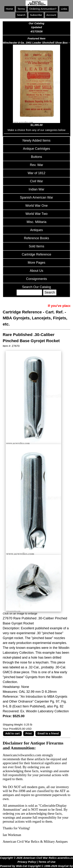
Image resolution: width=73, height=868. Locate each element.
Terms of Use (47, 862)
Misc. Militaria (36, 222)
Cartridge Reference (36, 254)
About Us (36, 271)
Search (21, 15)
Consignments (36, 279)
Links (64, 9)
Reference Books (36, 238)
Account (51, 15)
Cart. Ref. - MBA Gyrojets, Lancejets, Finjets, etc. (35, 318)
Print (29, 733)
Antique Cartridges (36, 149)
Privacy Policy (27, 862)
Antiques (36, 230)
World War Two (36, 214)
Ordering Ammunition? (43, 9)
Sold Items (36, 246)
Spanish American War (36, 197)
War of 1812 (36, 173)
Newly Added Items (36, 141)
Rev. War (36, 165)
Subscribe (36, 15)
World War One (36, 206)
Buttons (36, 157)
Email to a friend (48, 733)
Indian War (36, 189)
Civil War (36, 181)
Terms (21, 9)
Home (9, 9)
